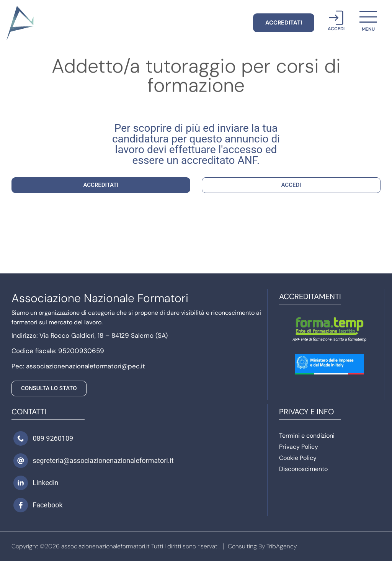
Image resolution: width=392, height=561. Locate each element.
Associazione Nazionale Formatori (100, 298)
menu (368, 29)
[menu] (368, 17)
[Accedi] (336, 18)
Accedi (336, 29)
